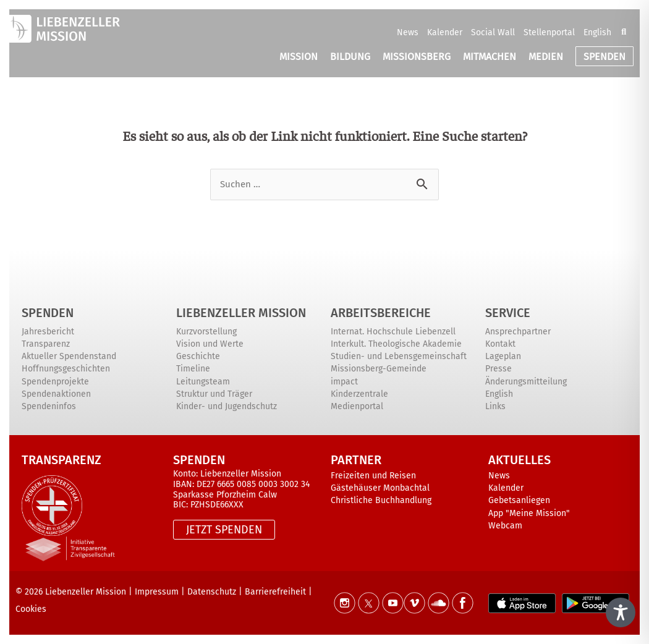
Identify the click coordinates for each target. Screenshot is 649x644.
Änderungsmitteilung (526, 382)
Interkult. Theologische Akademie (396, 344)
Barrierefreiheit (275, 592)
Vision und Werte (210, 344)
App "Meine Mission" (529, 513)
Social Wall (493, 32)
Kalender (445, 32)
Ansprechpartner (518, 332)
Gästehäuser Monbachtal (380, 488)
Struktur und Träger (214, 394)
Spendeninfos (49, 406)
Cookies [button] (31, 609)
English (597, 32)
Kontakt (500, 344)
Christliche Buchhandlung (381, 500)
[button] (624, 32)
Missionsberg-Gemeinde (379, 369)
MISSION (299, 57)
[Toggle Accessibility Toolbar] (621, 612)
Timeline (193, 369)
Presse (498, 369)
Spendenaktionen (56, 394)
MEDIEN (546, 57)
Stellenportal (549, 32)
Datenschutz (212, 592)
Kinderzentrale (359, 394)
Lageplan (503, 356)
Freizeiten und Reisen (373, 476)
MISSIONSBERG (417, 57)
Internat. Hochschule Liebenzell (393, 332)
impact (344, 382)
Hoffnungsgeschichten (66, 369)
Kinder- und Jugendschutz (227, 406)
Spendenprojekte (55, 382)
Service (508, 313)
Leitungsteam (203, 382)
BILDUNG (350, 57)
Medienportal (357, 406)
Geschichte (198, 356)
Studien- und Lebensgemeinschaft (399, 356)
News (408, 32)
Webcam (505, 526)
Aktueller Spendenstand (69, 356)
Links (495, 406)
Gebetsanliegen (519, 500)
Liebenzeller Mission (241, 313)
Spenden (48, 313)
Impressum (157, 592)
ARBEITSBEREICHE (381, 313)
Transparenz (46, 344)
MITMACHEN (490, 57)
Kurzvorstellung (206, 332)
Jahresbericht (48, 332)
